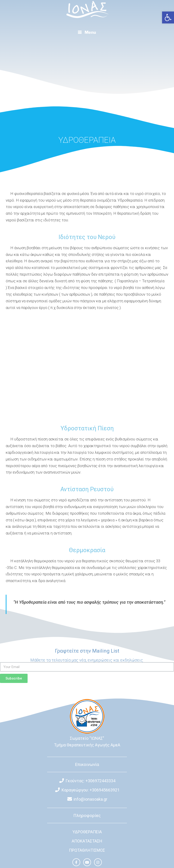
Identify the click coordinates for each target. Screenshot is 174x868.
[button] (168, 17)
